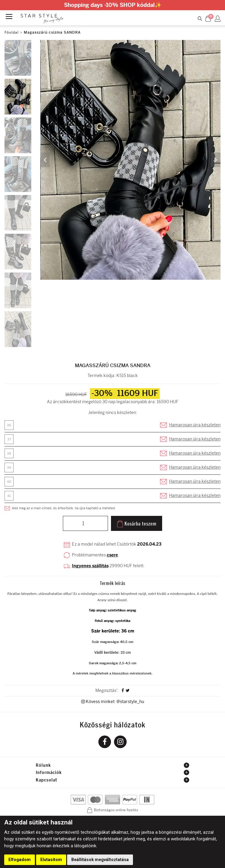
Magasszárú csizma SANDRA (52, 32)
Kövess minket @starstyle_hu (113, 702)
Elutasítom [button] (51, 860)
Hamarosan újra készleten (195, 425)
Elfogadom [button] (20, 860)
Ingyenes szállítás (90, 566)
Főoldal (12, 32)
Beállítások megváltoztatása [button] (100, 860)
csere (112, 555)
